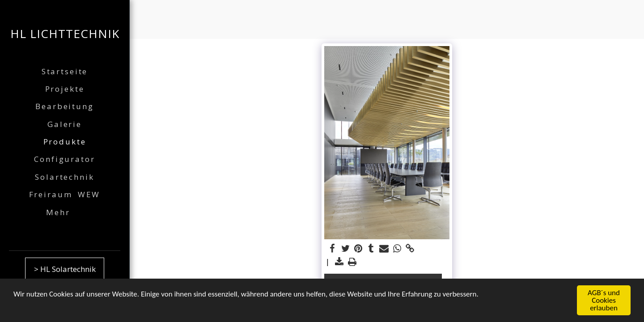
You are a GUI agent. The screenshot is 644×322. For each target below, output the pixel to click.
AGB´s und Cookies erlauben (604, 301)
